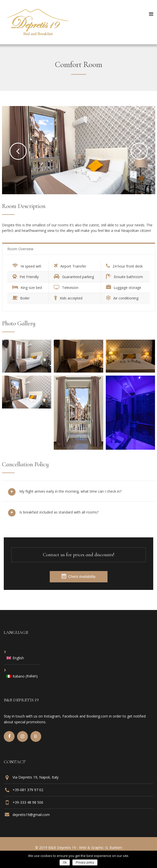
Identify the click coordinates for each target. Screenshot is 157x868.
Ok (65, 862)
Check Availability (79, 576)
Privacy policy (85, 862)
